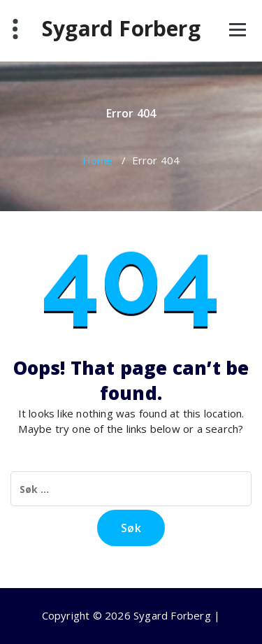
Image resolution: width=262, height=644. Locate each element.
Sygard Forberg (121, 29)
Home (98, 160)
